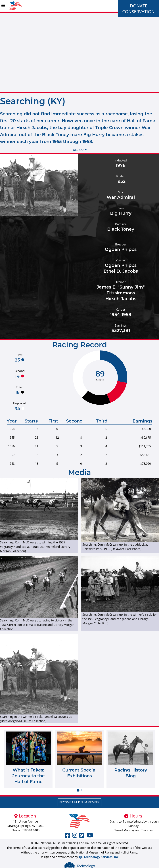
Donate (139, 6)
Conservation (138, 11)
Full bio (79, 150)
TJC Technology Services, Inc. (99, 857)
